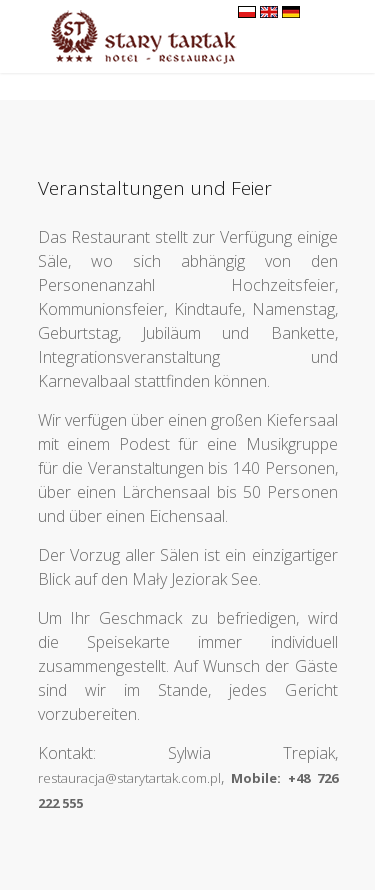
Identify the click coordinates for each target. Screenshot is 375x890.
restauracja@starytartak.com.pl (129, 778)
